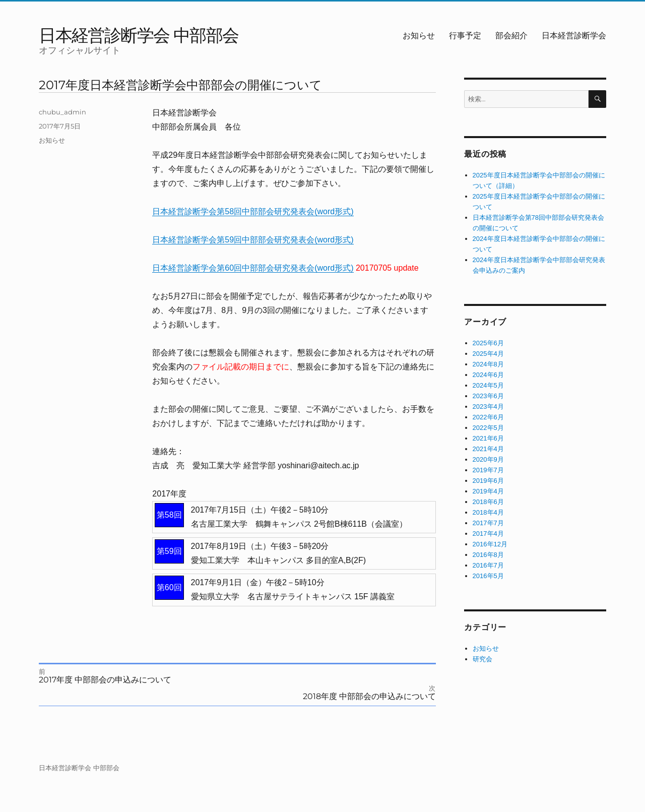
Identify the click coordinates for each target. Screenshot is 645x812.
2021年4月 (488, 449)
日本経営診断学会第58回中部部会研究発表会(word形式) (253, 211)
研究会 (482, 659)
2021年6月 (488, 438)
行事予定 (465, 36)
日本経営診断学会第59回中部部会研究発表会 (233, 240)
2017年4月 (488, 534)
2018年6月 (488, 502)
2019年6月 (488, 481)
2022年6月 (488, 417)
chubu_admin (62, 112)
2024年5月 (488, 385)
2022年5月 (488, 428)
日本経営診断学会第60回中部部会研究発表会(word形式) (253, 268)
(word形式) (334, 240)
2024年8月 (488, 364)
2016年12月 (490, 544)
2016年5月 (488, 576)
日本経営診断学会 (574, 36)
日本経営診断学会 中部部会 (139, 35)
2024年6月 (488, 375)
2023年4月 (488, 407)
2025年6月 (488, 343)
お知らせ (419, 36)
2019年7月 (488, 470)
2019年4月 (488, 491)
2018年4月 (488, 512)
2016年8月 (488, 555)
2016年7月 (488, 565)
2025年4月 (488, 354)
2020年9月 (488, 459)
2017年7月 (488, 523)
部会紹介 (511, 36)
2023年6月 (488, 396)
